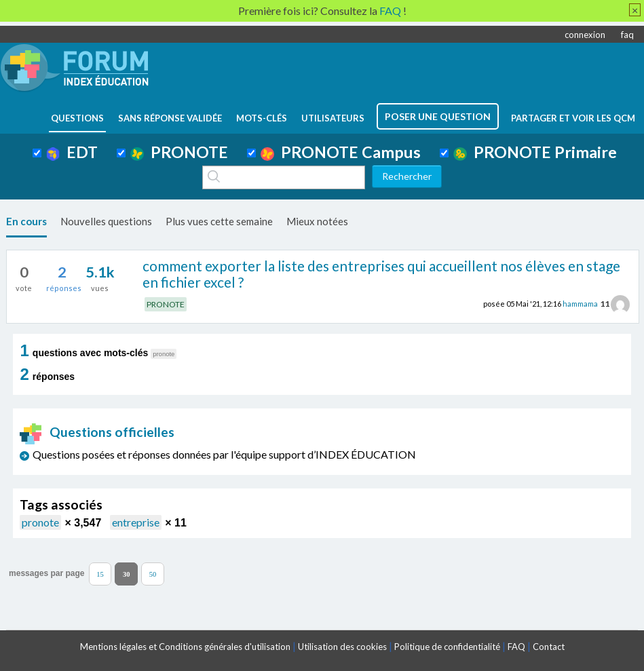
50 (153, 574)
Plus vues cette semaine (219, 221)
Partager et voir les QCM (573, 118)
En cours (26, 221)
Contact (549, 647)
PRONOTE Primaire (535, 152)
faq (627, 35)
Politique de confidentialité (447, 647)
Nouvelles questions (106, 221)
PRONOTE (179, 152)
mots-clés (262, 118)
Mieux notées (317, 221)
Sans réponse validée (170, 118)
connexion (585, 35)
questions (77, 118)
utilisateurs (333, 118)
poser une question (438, 116)
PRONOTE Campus (341, 152)
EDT (72, 152)
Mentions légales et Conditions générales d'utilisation (185, 647)
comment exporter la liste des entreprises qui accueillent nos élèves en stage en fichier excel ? (381, 274)
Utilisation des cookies (342, 647)
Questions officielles (97, 432)
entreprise (136, 522)
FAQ (516, 647)
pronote (40, 522)
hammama (580, 304)
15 (100, 574)
